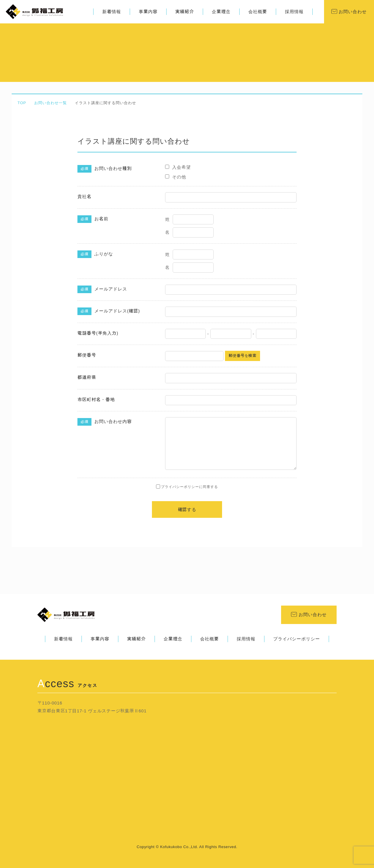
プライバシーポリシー (297, 639)
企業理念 (221, 12)
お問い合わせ (352, 12)
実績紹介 (185, 12)
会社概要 (258, 12)
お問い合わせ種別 (105, 169)
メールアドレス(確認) (109, 311)
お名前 (93, 219)
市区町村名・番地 (96, 399)
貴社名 (84, 196)
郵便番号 (87, 355)
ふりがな (95, 254)
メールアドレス (102, 289)
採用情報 (294, 12)
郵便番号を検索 (243, 356)
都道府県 (87, 377)
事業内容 (148, 12)
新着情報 (112, 12)
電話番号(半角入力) (98, 333)
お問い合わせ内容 (105, 422)
